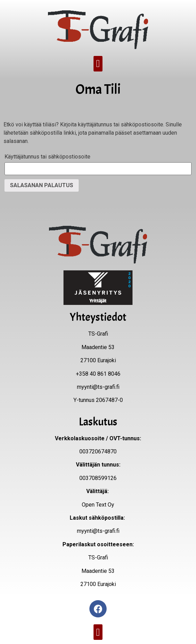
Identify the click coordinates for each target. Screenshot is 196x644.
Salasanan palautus (42, 185)
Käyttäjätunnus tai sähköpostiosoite (47, 157)
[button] (98, 64)
